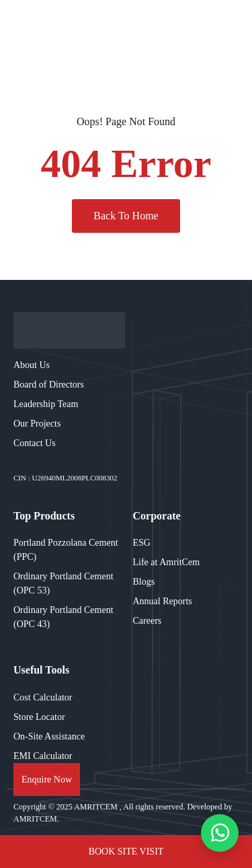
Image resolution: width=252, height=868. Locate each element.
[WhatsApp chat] (220, 833)
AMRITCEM (97, 807)
